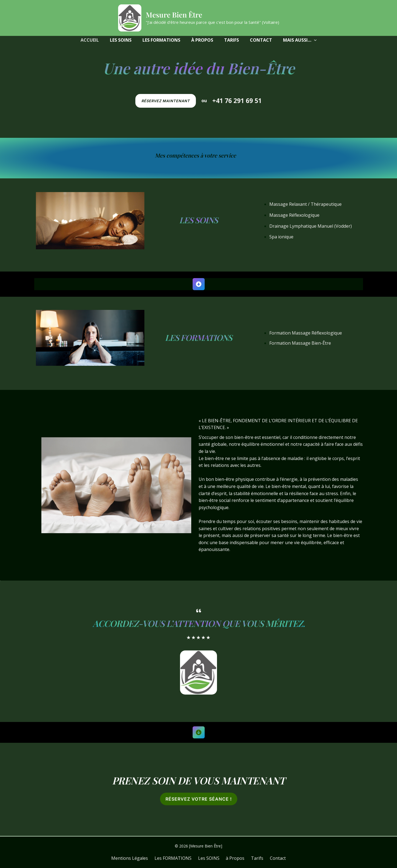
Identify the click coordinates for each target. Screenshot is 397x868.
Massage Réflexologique (294, 215)
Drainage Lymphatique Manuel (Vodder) (311, 226)
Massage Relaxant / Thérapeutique (305, 204)
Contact (273, 858)
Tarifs (254, 858)
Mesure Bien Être (174, 15)
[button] (300, 40)
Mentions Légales (135, 858)
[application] (314, 40)
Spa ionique (281, 237)
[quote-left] (199, 611)
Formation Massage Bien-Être (300, 343)
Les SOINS (198, 220)
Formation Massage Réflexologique (306, 333)
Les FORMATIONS (198, 338)
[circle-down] (199, 284)
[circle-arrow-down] (199, 732)
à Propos (234, 858)
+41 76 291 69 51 (237, 101)
